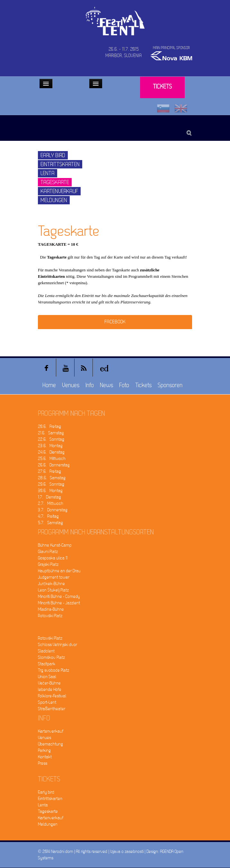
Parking (44, 750)
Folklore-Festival (52, 696)
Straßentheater (52, 709)
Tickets (162, 87)
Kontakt (45, 757)
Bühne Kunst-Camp (55, 545)
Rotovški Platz (50, 616)
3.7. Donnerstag (53, 510)
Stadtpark (47, 664)
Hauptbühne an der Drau (59, 571)
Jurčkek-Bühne (51, 584)
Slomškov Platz (51, 657)
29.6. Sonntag (51, 484)
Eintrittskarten (60, 164)
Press (43, 763)
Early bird (53, 155)
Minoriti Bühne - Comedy (59, 596)
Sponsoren (170, 385)
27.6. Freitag (49, 471)
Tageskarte (55, 182)
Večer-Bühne (49, 683)
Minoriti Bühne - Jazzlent (59, 603)
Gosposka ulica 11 (53, 558)
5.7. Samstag (50, 523)
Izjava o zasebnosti (127, 851)
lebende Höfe (50, 689)
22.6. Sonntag (51, 439)
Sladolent (46, 651)
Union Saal (47, 677)
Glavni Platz (48, 552)
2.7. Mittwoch (51, 503)
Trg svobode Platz (53, 670)
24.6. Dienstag (51, 452)
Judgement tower (54, 577)
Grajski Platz (48, 564)
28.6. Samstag (52, 478)
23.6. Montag (50, 446)
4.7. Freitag (48, 516)
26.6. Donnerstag (54, 465)
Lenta (48, 173)
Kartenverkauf (59, 191)
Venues (71, 385)
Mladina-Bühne (51, 609)
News (106, 385)
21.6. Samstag (51, 433)
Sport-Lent (47, 702)
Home (49, 385)
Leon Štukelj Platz (53, 590)
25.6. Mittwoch (52, 459)
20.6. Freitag (49, 426)
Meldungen (54, 200)
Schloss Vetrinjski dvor (58, 645)
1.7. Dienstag (49, 497)
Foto (124, 385)
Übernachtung (50, 744)
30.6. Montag (50, 491)
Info (90, 385)
